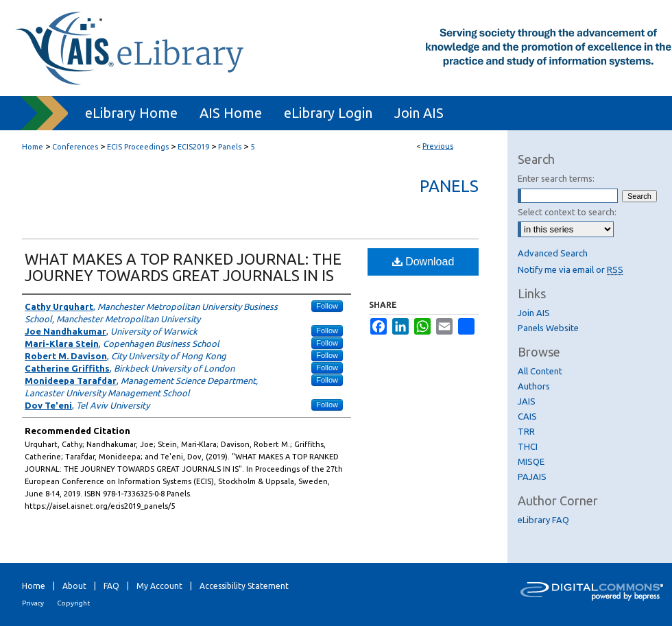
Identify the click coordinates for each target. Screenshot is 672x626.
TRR (526, 431)
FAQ (111, 586)
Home (33, 147)
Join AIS (534, 313)
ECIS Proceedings (138, 147)
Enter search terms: (556, 178)
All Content (540, 371)
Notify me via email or (571, 269)
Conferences (75, 147)
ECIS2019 (193, 147)
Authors (534, 386)
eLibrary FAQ (543, 520)
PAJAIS (532, 477)
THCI (528, 446)
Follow (327, 306)
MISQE (531, 461)
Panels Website (548, 328)
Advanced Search (553, 253)
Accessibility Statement (244, 586)
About (74, 586)
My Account (159, 586)
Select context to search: (567, 212)
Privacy (33, 603)
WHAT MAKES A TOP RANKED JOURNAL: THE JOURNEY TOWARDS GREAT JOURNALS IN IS (183, 267)
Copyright (73, 603)
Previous (438, 146)
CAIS (527, 416)
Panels (230, 147)
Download (423, 262)
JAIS (527, 401)
